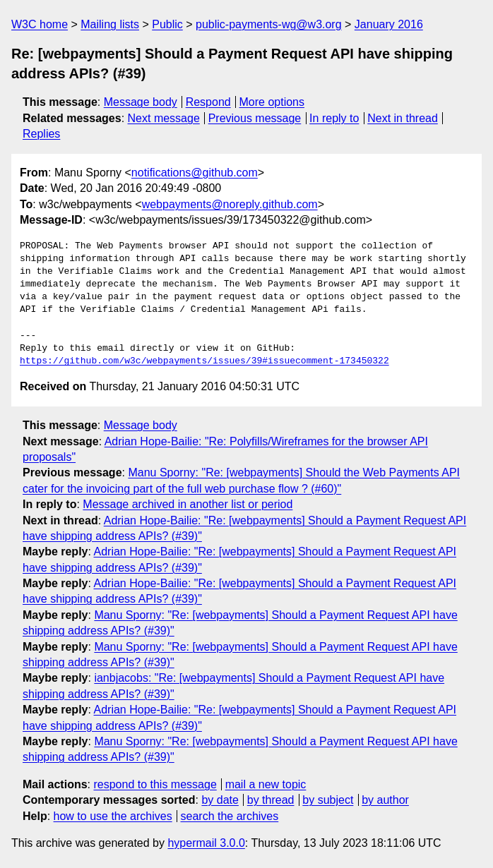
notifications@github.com (195, 173)
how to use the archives (113, 816)
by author (385, 800)
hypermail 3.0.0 (206, 843)
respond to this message (155, 784)
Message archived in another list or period (188, 504)
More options (272, 102)
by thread (271, 800)
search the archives (230, 816)
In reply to (334, 118)
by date (220, 800)
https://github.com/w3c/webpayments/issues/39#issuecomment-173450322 (204, 361)
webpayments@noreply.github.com (230, 204)
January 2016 (389, 24)
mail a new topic (266, 784)
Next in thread (403, 118)
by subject (328, 800)
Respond (208, 102)
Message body (141, 102)
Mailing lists (110, 24)
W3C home (40, 24)
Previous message (255, 118)
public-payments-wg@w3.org (269, 24)
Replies (41, 134)
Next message (164, 118)
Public (167, 24)
